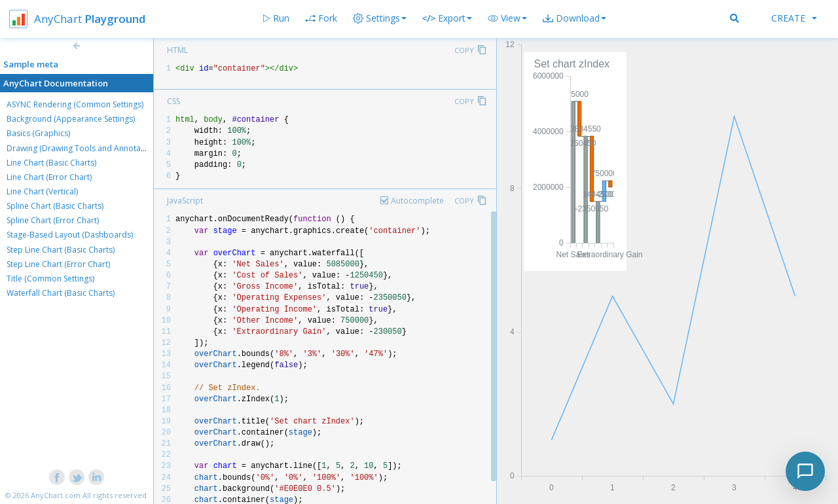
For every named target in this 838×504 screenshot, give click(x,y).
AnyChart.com (56, 495)
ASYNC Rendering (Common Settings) (75, 104)
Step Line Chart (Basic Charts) (61, 250)
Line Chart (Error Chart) (49, 177)
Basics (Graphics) (38, 133)
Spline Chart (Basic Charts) (55, 206)
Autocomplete (417, 201)
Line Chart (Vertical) (42, 191)
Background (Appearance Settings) (71, 119)
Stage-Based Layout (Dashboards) (70, 235)
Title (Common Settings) (50, 279)
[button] (507, 18)
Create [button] (794, 18)
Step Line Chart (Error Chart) (58, 264)
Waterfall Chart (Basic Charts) (61, 293)
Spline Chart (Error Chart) (53, 220)
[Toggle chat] (805, 471)
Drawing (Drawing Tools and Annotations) (84, 148)
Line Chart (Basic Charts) (51, 163)
